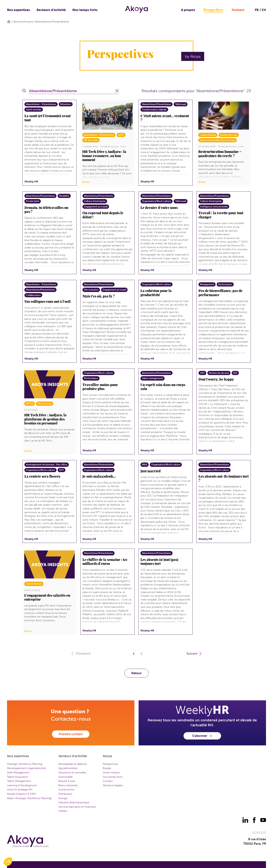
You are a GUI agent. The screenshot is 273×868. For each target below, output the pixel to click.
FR (257, 10)
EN (264, 10)
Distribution (65, 794)
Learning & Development (22, 785)
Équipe (107, 768)
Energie (63, 798)
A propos (188, 10)
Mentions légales (113, 785)
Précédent (81, 654)
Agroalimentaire (68, 768)
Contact (238, 10)
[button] (8, 862)
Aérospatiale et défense (73, 764)
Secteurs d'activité (51, 10)
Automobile (66, 777)
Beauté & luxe (67, 781)
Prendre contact (71, 734)
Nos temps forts (85, 10)
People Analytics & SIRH (22, 794)
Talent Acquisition (18, 777)
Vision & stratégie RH (20, 790)
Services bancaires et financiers (77, 807)
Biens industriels (68, 785)
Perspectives (213, 10)
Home (9, 22)
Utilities (63, 811)
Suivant (195, 654)
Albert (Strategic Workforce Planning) (29, 798)
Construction (66, 790)
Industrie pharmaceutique (74, 802)
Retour (136, 673)
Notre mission (111, 773)
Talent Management (19, 781)
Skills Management (18, 773)
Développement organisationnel (26, 768)
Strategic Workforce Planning (25, 764)
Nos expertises (18, 10)
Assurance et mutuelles (72, 773)
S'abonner (202, 736)
